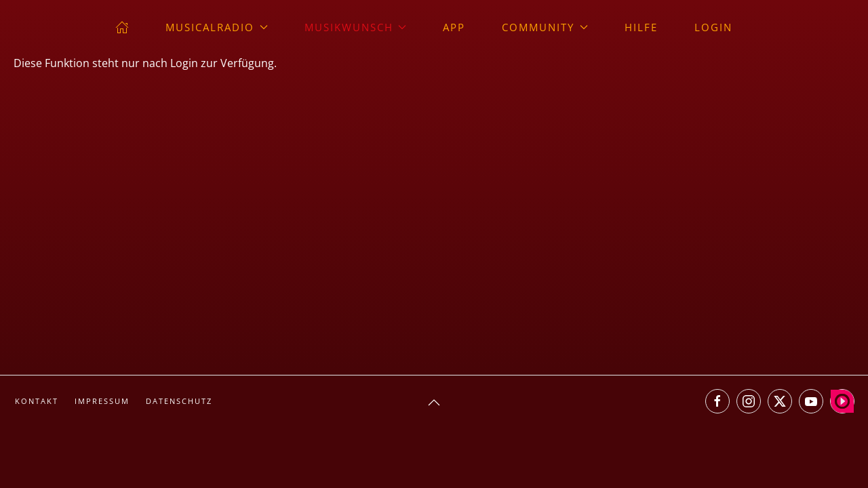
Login (713, 27)
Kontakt (37, 401)
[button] (434, 403)
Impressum (102, 401)
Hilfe (641, 27)
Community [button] (545, 27)
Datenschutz (179, 401)
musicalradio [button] (217, 27)
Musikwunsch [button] (356, 27)
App (454, 27)
